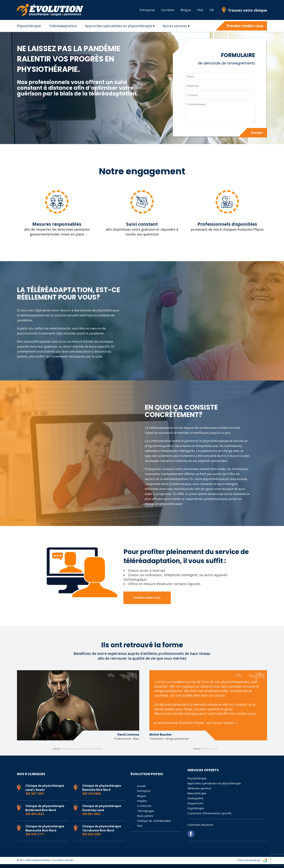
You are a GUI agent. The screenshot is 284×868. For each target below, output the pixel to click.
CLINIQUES (144, 810)
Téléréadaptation (63, 26)
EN (212, 10)
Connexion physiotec (200, 829)
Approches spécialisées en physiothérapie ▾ (120, 26)
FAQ (200, 10)
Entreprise (147, 10)
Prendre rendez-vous (245, 26)
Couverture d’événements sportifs (209, 817)
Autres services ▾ (176, 26)
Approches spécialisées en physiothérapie (214, 787)
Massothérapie (197, 797)
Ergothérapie (196, 812)
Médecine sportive (199, 792)
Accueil (141, 790)
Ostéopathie (195, 802)
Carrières (168, 10)
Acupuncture (195, 807)
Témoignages (146, 815)
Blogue (186, 10)
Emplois (142, 805)
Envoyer (256, 135)
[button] (56, 753)
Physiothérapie (29, 26)
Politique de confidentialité (154, 825)
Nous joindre (145, 820)
